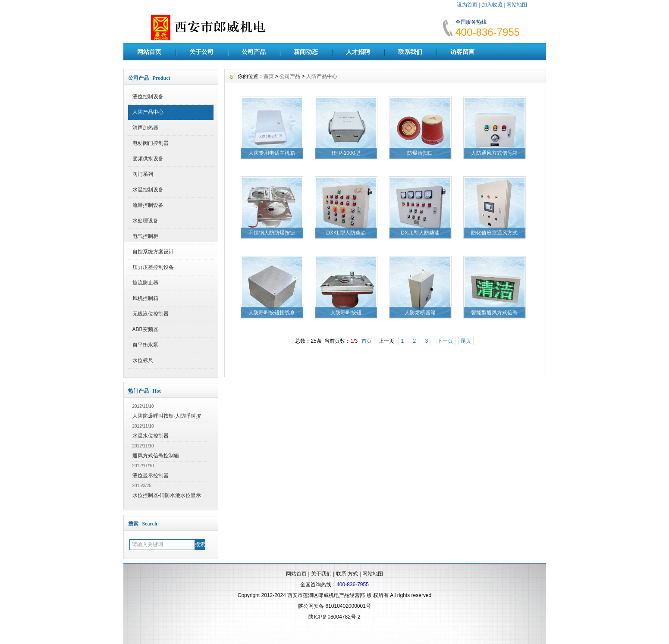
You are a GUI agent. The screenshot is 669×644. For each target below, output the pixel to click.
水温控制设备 (148, 190)
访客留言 (462, 52)
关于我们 (321, 574)
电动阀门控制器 (151, 143)
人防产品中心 (148, 112)
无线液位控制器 (151, 314)
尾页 (466, 341)
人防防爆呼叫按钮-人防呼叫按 (167, 416)
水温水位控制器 (151, 436)
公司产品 (254, 52)
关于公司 (201, 52)
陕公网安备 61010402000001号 (334, 606)
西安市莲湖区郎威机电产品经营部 (326, 595)
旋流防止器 (145, 283)
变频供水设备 (148, 159)
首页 (269, 76)
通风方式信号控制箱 (156, 456)
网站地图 (517, 5)
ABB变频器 (145, 329)
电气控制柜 (145, 236)
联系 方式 (347, 574)
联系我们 (410, 52)
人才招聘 (358, 52)
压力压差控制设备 (153, 267)
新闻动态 (306, 52)
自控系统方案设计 (153, 252)
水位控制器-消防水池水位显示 (167, 495)
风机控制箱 (145, 298)
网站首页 (149, 52)
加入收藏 (492, 5)
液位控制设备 (148, 97)
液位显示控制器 (151, 475)
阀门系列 (143, 174)
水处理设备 (145, 221)
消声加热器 (145, 128)
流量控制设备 (148, 205)
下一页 (445, 341)
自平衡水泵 (145, 345)
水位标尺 (143, 360)
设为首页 (467, 5)
